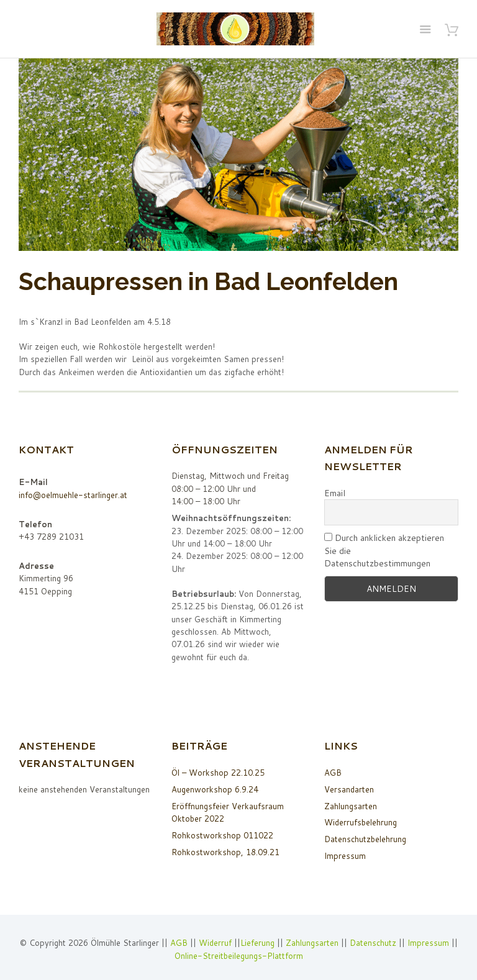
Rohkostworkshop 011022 (222, 835)
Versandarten (349, 789)
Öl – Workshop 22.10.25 (218, 773)
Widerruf (216, 943)
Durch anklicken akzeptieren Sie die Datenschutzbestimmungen (384, 551)
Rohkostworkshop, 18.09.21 (225, 852)
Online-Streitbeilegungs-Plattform (239, 956)
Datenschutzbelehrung (365, 839)
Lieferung (257, 943)
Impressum (345, 856)
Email (335, 493)
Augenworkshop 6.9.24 (215, 789)
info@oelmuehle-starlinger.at (73, 495)
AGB (333, 773)
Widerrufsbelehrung (361, 822)
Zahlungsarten (351, 806)
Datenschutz (373, 943)
